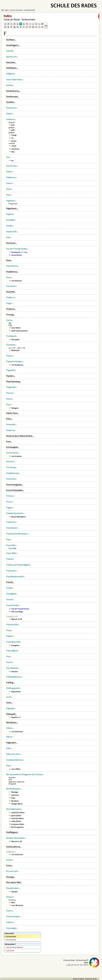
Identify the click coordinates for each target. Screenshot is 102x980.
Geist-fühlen (16, 328)
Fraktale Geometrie (14, 513)
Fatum (9, 183)
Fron (8, 656)
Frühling (10, 682)
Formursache (12, 453)
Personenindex (11, 940)
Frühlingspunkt (13, 688)
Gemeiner (15, 795)
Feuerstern (11, 286)
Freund (9, 599)
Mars (13, 902)
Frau (8, 539)
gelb (13, 130)
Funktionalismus (13, 847)
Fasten (9, 171)
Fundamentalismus (14, 760)
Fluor (8, 405)
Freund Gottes (17, 255)
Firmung (10, 314)
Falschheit (10, 62)
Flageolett (10, 370)
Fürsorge (10, 877)
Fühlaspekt (11, 714)
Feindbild (10, 220)
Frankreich (11, 522)
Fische (9, 320)
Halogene (15, 408)
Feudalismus (11, 272)
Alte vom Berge (17, 612)
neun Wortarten (17, 905)
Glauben (15, 892)
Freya (9, 630)
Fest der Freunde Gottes (17, 249)
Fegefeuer (10, 201)
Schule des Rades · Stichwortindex (23, 10)
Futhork (10, 922)
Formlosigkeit (12, 447)
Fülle (8, 748)
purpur (14, 141)
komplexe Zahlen (18, 824)
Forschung (11, 467)
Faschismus (11, 166)
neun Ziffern (16, 769)
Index (7, 10)
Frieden (9, 636)
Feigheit (10, 214)
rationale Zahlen (17, 818)
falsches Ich (11, 57)
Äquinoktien (16, 692)
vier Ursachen (16, 456)
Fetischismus (12, 266)
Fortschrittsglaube (14, 485)
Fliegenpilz (11, 387)
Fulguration (11, 743)
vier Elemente (17, 281)
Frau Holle (11, 545)
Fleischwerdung (13, 381)
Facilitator (10, 40)
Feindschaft (11, 232)
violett (14, 146)
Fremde (9, 582)
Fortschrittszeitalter (14, 490)
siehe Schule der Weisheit (15, 947)
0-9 (46, 26)
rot (12, 138)
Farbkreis (10, 119)
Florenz (9, 393)
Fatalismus (11, 177)
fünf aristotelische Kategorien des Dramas (24, 774)
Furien (9, 865)
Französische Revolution (17, 534)
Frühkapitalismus (14, 677)
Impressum (89, 979)
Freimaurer (11, 571)
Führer (9, 737)
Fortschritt (11, 479)
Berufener (15, 801)
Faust (8, 189)
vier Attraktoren (17, 365)
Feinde (9, 226)
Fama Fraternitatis (14, 79)
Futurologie (11, 928)
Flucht (9, 399)
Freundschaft (12, 624)
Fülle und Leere (13, 754)
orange (14, 135)
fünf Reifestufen (13, 789)
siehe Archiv (10, 951)
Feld (8, 237)
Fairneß (9, 51)
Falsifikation (11, 68)
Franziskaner (12, 528)
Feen (8, 195)
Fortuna (10, 496)
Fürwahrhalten (12, 888)
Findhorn (10, 297)
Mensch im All (17, 619)
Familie (9, 85)
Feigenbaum (11, 208)
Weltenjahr (15, 350)
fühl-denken (11, 722)
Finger (9, 303)
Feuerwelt (10, 292)
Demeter (15, 671)
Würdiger (15, 792)
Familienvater (12, 97)
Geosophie (15, 339)
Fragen (9, 507)
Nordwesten (16, 252)
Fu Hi (8, 697)
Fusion (9, 911)
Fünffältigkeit (12, 832)
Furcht (9, 860)
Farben (9, 114)
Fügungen (10, 708)
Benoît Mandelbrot (18, 517)
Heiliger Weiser (17, 804)
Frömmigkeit (12, 651)
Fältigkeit (10, 74)
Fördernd (10, 430)
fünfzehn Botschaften (15, 838)
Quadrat (14, 717)
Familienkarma (12, 91)
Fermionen (11, 243)
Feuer (9, 277)
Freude (9, 588)
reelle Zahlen (16, 821)
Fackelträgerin (12, 45)
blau (13, 152)
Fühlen (9, 728)
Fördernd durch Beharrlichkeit (19, 436)
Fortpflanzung (12, 473)
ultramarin (15, 149)
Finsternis (10, 309)
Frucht (9, 662)
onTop (95, 979)
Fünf (8, 766)
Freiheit (9, 559)
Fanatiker (10, 102)
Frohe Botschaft (13, 642)
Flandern (10, 376)
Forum (9, 502)
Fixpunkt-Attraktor (14, 361)
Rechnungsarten (17, 827)
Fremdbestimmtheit (15, 576)
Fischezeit (10, 345)
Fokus (9, 419)
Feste (8, 260)
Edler (13, 798)
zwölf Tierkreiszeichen (20, 331)
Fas (8, 157)
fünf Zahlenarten (13, 809)
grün (13, 125)
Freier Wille (11, 553)
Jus (12, 160)
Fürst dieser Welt (13, 882)
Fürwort (10, 897)
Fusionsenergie (13, 916)
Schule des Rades (78, 979)
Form (8, 441)
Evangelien (15, 645)
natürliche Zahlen (18, 812)
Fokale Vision (12, 413)
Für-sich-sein (12, 871)
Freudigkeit (11, 594)
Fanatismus (11, 108)
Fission (9, 356)
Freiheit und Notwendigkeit (18, 565)
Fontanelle (11, 424)
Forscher (10, 461)
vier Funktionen (17, 731)
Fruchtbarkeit (12, 668)
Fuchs (9, 703)
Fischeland (11, 336)
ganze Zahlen (16, 815)
